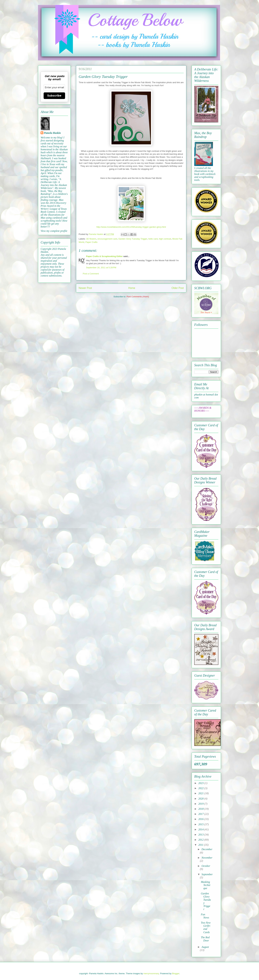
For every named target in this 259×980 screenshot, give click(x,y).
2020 (201, 799)
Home (132, 288)
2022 (201, 788)
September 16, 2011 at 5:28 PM (101, 268)
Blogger (176, 973)
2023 (201, 783)
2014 (201, 829)
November (207, 858)
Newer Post (85, 288)
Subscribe (54, 96)
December (207, 849)
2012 (201, 840)
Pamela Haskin (52, 133)
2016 (201, 819)
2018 (201, 809)
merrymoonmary (151, 973)
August (205, 947)
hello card (153, 239)
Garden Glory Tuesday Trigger (133, 239)
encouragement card (107, 239)
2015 (201, 824)
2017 (201, 814)
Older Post (178, 288)
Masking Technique (206, 885)
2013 (201, 835)
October (206, 866)
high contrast (165, 239)
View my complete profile (54, 231)
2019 (201, 804)
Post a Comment (91, 274)
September (207, 874)
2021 (201, 793)
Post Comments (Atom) (138, 297)
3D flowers (91, 239)
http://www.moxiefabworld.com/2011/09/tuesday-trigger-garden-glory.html (131, 227)
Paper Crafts (91, 242)
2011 (201, 845)
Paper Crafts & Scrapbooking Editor (104, 256)
